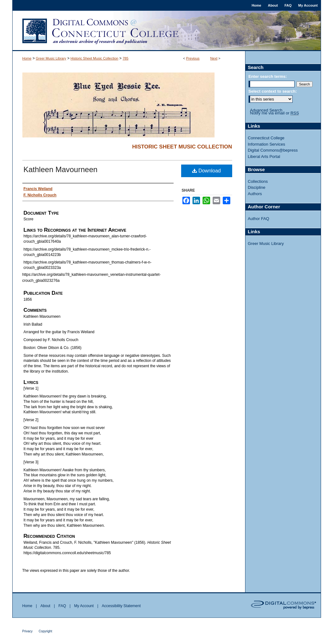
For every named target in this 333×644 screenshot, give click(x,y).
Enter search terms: (268, 76)
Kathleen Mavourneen (61, 169)
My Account (84, 606)
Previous (193, 58)
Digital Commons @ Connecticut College (167, 31)
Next (214, 58)
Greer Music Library (51, 58)
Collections (258, 181)
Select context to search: (273, 91)
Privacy (28, 631)
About (45, 606)
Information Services (267, 144)
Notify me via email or (275, 113)
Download (207, 171)
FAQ (62, 606)
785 (125, 58)
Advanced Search (266, 110)
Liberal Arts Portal (264, 157)
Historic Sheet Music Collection (95, 58)
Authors (255, 194)
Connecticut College (266, 138)
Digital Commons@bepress (273, 150)
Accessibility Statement (121, 606)
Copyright (46, 631)
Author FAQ (259, 219)
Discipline (257, 187)
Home (27, 58)
